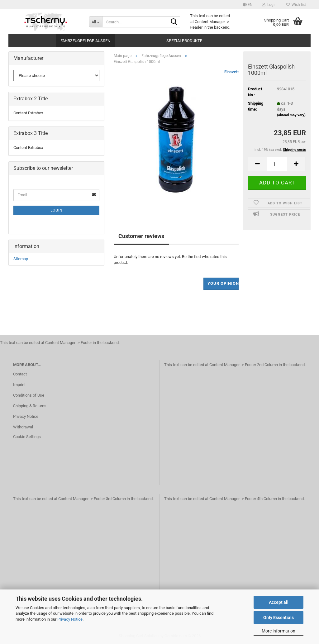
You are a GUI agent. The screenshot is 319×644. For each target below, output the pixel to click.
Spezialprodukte (184, 41)
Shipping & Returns (30, 406)
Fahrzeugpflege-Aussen (85, 41)
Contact (20, 374)
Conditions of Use (29, 395)
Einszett (231, 72)
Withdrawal (23, 427)
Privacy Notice (70, 619)
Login (57, 210)
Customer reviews (141, 236)
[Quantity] (277, 164)
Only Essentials (279, 618)
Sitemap (21, 259)
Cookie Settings (27, 437)
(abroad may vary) (291, 115)
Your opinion (223, 283)
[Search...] (95, 22)
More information (279, 631)
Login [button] (269, 5)
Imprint (19, 385)
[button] (248, 5)
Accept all (279, 602)
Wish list (296, 5)
